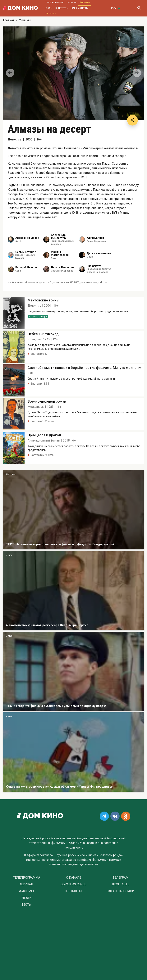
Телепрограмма (55, 3)
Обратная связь (73, 884)
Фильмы (85, 3)
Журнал (72, 3)
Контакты (74, 891)
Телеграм (121, 878)
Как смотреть (80, 8)
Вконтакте (121, 884)
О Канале (74, 878)
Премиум (51, 14)
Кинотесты (62, 8)
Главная (9, 20)
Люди (49, 8)
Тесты (27, 905)
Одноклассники (120, 891)
